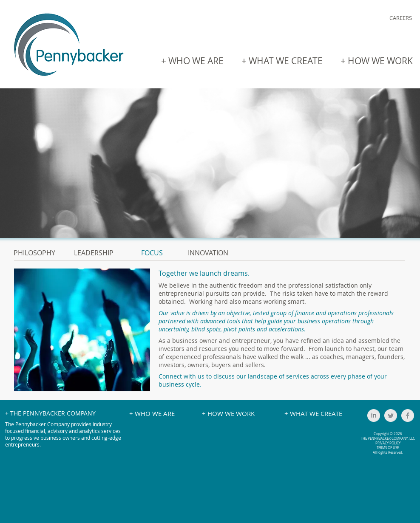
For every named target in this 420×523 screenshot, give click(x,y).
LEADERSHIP (94, 253)
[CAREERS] (400, 18)
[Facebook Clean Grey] (408, 416)
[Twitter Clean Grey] (391, 416)
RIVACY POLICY (389, 443)
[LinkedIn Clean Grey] (374, 416)
